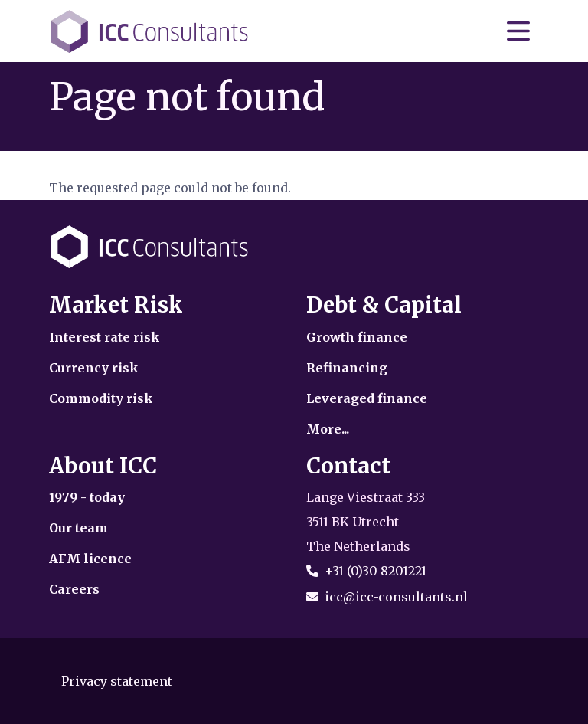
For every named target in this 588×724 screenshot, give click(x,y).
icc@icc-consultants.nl (396, 597)
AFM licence (90, 559)
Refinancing (347, 368)
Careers (74, 589)
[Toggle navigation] (518, 31)
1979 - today (87, 497)
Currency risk (94, 368)
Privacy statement (117, 681)
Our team (78, 528)
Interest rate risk (105, 337)
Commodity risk (101, 398)
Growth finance (357, 337)
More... (328, 429)
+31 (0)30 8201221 (376, 571)
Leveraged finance (367, 398)
